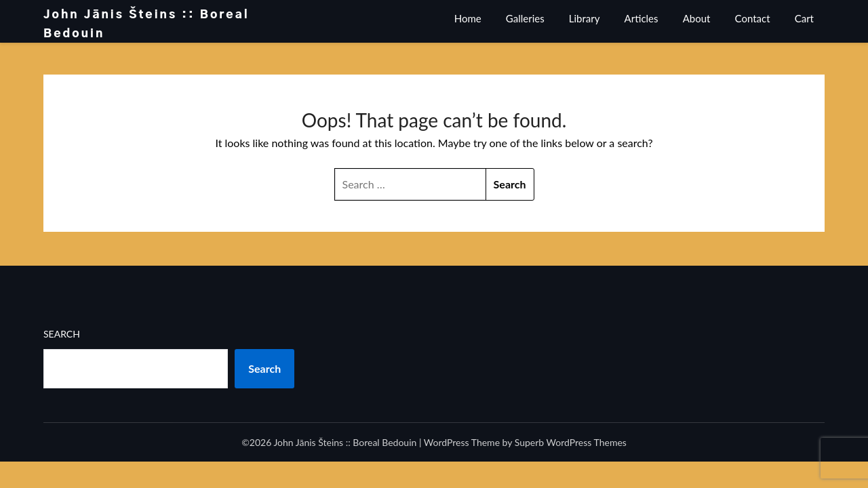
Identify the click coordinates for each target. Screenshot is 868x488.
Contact (753, 18)
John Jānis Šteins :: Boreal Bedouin (146, 24)
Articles (642, 18)
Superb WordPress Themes (571, 442)
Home (468, 18)
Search (62, 334)
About (697, 18)
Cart (804, 18)
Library (585, 18)
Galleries (525, 18)
